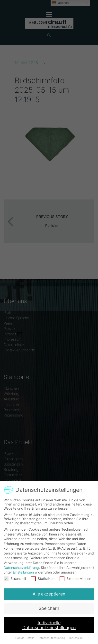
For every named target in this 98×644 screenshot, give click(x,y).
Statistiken (43, 578)
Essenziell (15, 578)
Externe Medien (75, 578)
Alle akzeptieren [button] (49, 593)
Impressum (75, 635)
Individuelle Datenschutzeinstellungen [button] (49, 623)
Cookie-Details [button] (26, 635)
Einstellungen (24, 572)
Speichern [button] (49, 607)
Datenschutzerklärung (21, 567)
